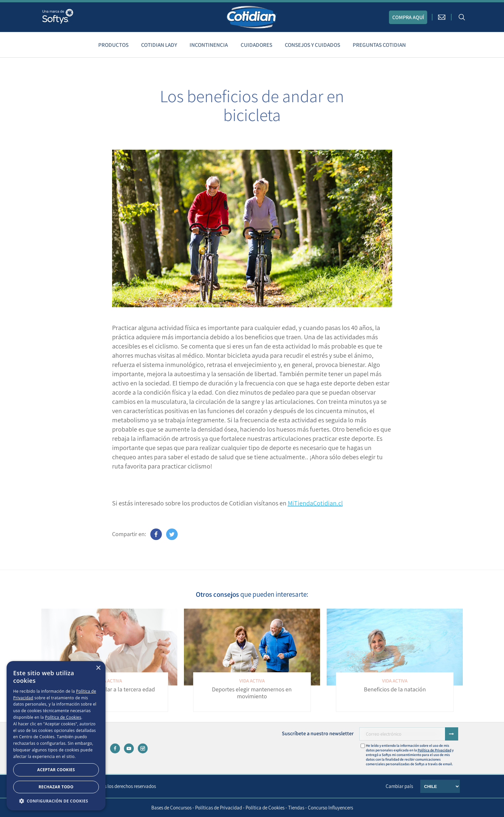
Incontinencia (209, 45)
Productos (113, 45)
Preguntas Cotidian (379, 45)
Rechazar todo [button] (56, 787)
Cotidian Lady (159, 45)
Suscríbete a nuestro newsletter (318, 733)
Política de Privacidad (434, 750)
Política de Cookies (265, 808)
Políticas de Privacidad (219, 808)
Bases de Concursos (171, 808)
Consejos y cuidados (312, 45)
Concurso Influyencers (330, 808)
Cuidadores (256, 45)
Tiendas (296, 808)
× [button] (98, 668)
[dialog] (56, 736)
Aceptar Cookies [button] (56, 770)
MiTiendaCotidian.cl (315, 503)
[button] (56, 801)
